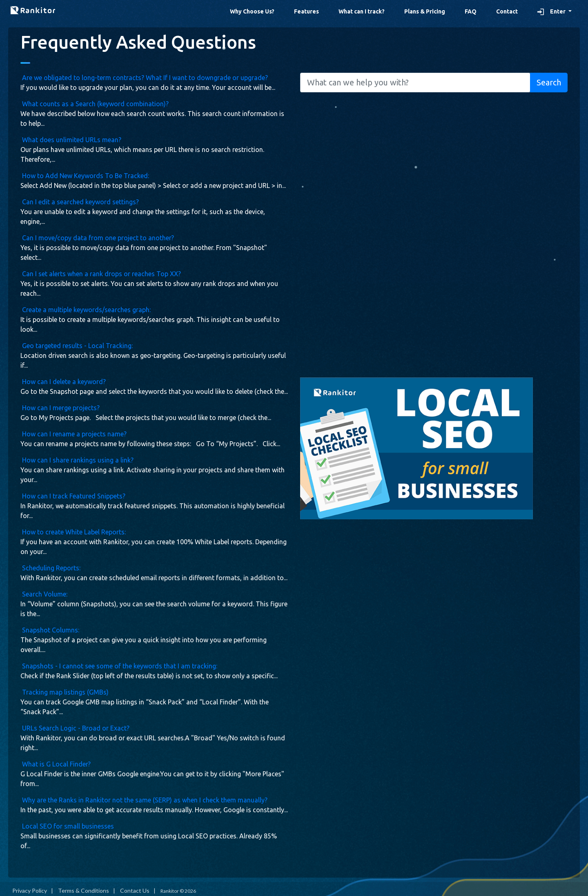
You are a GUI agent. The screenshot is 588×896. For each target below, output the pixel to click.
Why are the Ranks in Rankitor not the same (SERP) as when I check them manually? (144, 800)
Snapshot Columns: (50, 630)
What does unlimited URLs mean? (71, 140)
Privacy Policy (30, 890)
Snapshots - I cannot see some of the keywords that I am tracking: (119, 666)
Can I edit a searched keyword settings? (80, 202)
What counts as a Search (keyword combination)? (95, 104)
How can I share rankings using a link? (77, 460)
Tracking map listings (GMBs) (65, 692)
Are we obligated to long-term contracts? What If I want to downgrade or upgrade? (144, 78)
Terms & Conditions (84, 890)
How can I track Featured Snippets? (73, 496)
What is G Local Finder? (56, 764)
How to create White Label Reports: (73, 532)
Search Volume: (44, 594)
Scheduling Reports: (50, 568)
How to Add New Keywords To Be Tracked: (85, 176)
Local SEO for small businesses (67, 826)
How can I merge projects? (60, 408)
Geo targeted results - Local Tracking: (77, 346)
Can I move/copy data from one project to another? (97, 238)
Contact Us (135, 890)
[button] (555, 12)
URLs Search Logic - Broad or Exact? (75, 728)
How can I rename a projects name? (73, 434)
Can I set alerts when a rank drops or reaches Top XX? (101, 274)
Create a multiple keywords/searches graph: (86, 310)
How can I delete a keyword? (63, 382)
